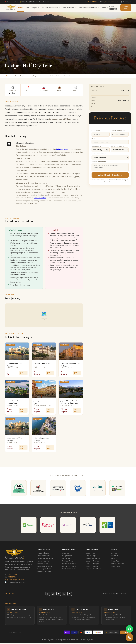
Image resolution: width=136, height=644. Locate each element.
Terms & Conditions (118, 565)
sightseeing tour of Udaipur (60, 120)
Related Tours (85, 76)
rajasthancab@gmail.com (14, 580)
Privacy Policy (115, 562)
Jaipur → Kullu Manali (93, 570)
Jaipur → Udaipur (92, 567)
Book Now (126, 8)
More (105, 8)
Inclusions (53, 76)
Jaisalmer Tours (67, 562)
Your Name (96, 132)
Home (20, 8)
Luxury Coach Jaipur (45, 572)
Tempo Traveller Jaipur (45, 559)
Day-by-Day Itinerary (26, 76)
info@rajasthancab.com (110, 2)
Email (94, 139)
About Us (114, 554)
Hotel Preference (99, 155)
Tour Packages (32, 8)
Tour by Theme (69, 8)
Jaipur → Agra (91, 557)
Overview (10, 76)
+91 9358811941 (92, 2)
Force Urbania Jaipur (45, 567)
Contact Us (115, 557)
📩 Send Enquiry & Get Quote (110, 176)
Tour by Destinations (51, 8)
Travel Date (96, 147)
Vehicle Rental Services (89, 8)
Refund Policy (115, 567)
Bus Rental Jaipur (44, 565)
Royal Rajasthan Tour (69, 570)
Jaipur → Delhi (91, 554)
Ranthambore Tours (69, 567)
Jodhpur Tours (67, 557)
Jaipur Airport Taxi (44, 562)
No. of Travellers (118, 147)
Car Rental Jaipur (43, 554)
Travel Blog (115, 559)
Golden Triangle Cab (93, 559)
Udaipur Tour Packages (18, 60)
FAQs (63, 76)
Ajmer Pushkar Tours (69, 565)
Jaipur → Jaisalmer (93, 562)
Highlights (41, 76)
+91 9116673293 (11, 578)
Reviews (72, 76)
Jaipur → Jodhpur (92, 565)
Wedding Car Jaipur (44, 570)
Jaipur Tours (66, 554)
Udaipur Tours (67, 559)
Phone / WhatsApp (118, 132)
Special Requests (99, 163)
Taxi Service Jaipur (44, 557)
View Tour (22, 374)
